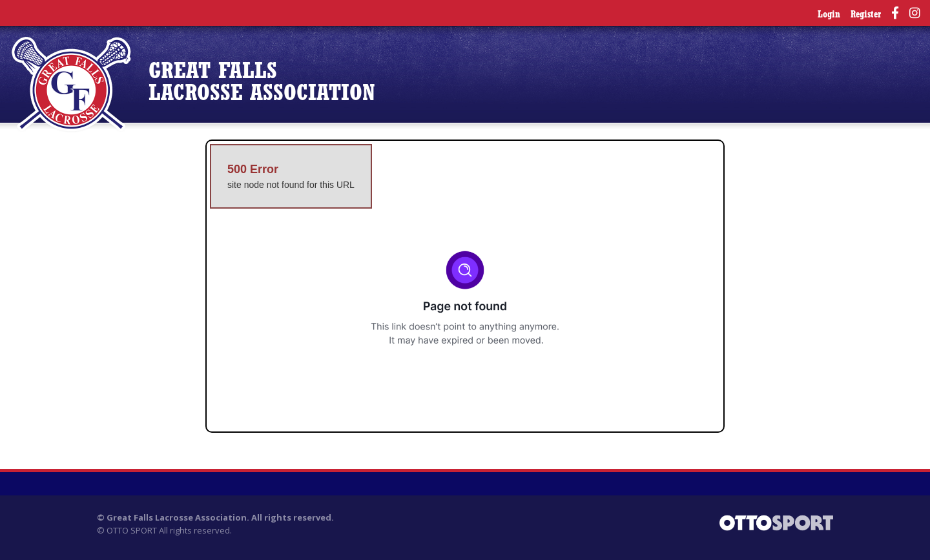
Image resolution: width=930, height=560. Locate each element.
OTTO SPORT (132, 530)
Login (829, 15)
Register (866, 15)
